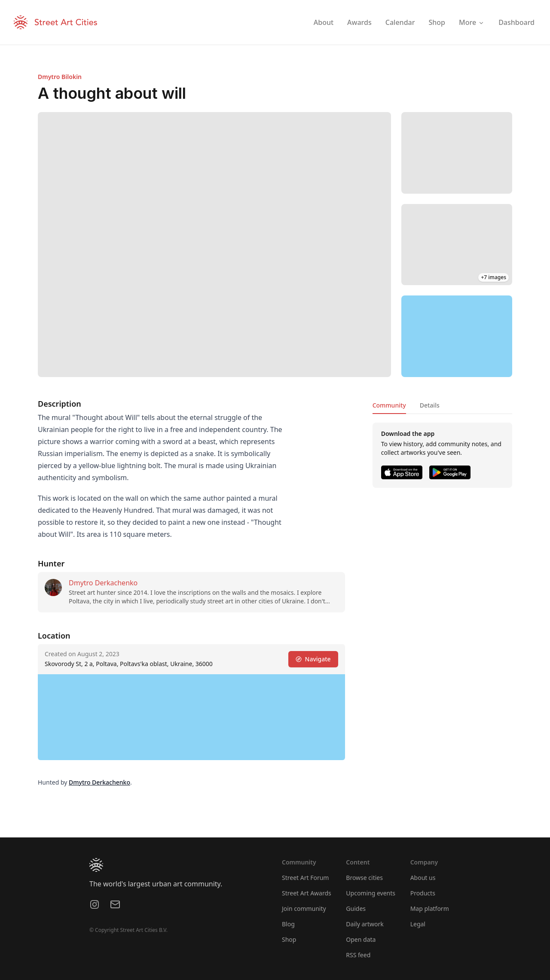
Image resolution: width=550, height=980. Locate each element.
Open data (361, 939)
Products (423, 893)
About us (423, 878)
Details (430, 405)
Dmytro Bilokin (60, 77)
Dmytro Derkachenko (103, 583)
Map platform (430, 908)
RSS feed (358, 955)
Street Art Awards (307, 893)
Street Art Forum (305, 878)
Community (389, 405)
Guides (356, 908)
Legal (418, 924)
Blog (288, 924)
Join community (304, 908)
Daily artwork (365, 924)
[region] (457, 336)
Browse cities (364, 878)
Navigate (313, 659)
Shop (289, 939)
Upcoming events (371, 893)
